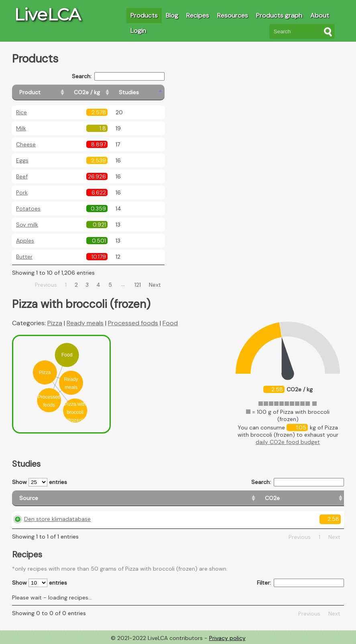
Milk (21, 128)
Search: (118, 76)
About (320, 15)
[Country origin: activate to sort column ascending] (182, 498)
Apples (25, 241)
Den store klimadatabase (57, 519)
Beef (22, 176)
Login (138, 31)
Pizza (55, 323)
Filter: (300, 583)
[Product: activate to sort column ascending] (48, 92)
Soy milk (27, 225)
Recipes (198, 15)
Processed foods (133, 323)
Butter (24, 257)
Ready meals (85, 323)
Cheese (26, 144)
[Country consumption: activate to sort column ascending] (259, 498)
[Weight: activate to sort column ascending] (324, 498)
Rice (21, 112)
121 (138, 285)
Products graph (279, 15)
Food (170, 323)
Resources (233, 15)
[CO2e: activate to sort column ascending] (132, 498)
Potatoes (28, 209)
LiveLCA (47, 14)
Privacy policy (227, 638)
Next (155, 285)
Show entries (40, 482)
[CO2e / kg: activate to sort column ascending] (107, 92)
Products (144, 15)
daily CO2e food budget (288, 442)
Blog (172, 15)
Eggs (22, 160)
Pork (22, 192)
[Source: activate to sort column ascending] (63, 498)
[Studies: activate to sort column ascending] (147, 92)
